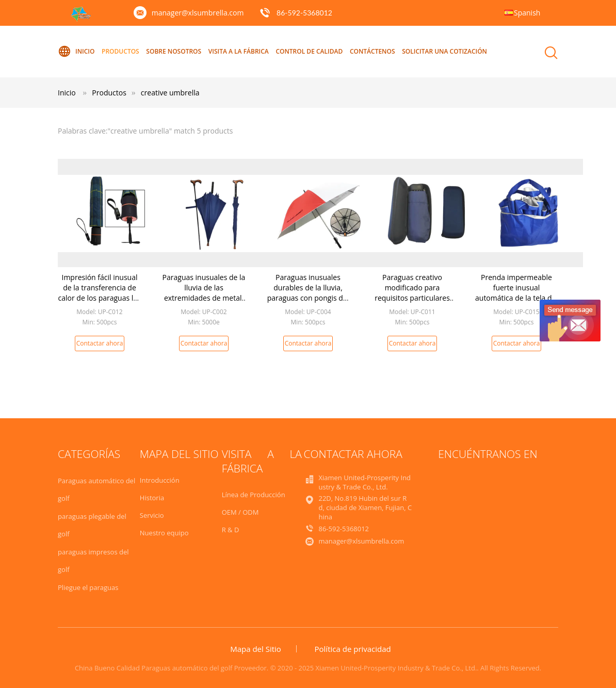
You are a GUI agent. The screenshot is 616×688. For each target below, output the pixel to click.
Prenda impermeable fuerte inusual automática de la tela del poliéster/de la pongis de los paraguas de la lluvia (517, 298)
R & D (231, 530)
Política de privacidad (353, 649)
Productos (120, 51)
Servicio (152, 515)
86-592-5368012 (304, 13)
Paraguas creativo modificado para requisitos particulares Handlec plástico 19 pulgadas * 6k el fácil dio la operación (412, 303)
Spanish (527, 13)
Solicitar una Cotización (444, 51)
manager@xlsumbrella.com (198, 13)
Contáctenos (372, 51)
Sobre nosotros (174, 51)
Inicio (76, 52)
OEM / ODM (240, 512)
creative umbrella (170, 93)
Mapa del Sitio (256, 649)
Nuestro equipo (164, 533)
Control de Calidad (309, 51)
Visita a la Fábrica (239, 51)
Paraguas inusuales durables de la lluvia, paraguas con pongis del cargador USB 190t (308, 293)
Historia (152, 498)
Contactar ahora (100, 343)
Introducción (160, 480)
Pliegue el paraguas (88, 587)
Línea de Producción (254, 495)
